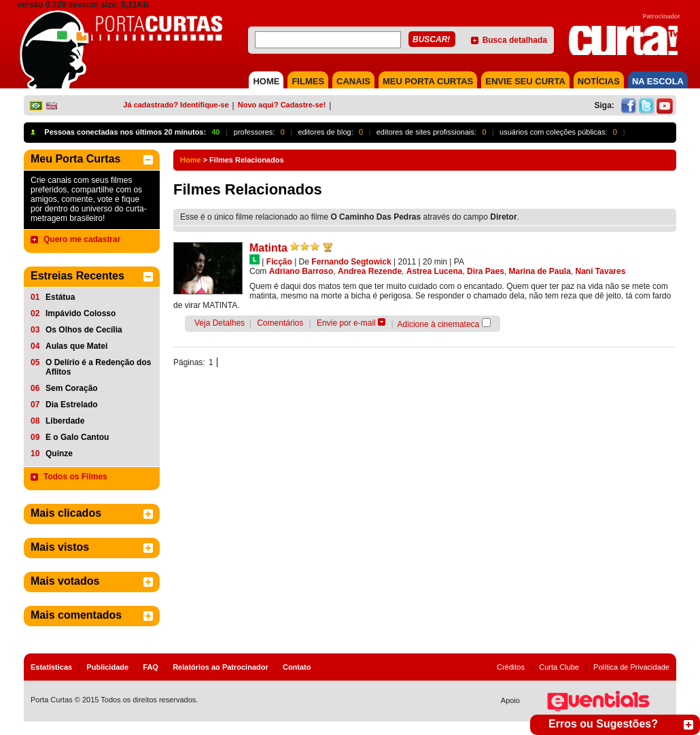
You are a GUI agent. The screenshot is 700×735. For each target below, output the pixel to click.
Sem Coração (72, 388)
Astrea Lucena (435, 271)
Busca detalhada (515, 40)
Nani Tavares (601, 271)
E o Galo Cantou (77, 437)
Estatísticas (51, 667)
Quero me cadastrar (82, 239)
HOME (266, 81)
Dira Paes (486, 271)
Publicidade (107, 667)
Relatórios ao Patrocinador (221, 667)
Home (191, 160)
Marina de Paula (539, 271)
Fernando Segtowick (351, 262)
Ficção (279, 262)
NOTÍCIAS (599, 81)
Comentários (280, 323)
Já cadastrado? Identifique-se (176, 105)
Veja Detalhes (220, 323)
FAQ (151, 667)
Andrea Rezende (370, 271)
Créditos (511, 667)
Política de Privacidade (631, 667)
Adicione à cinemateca (439, 324)
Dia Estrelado (72, 405)
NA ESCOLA (658, 81)
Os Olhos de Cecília (84, 330)
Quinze (59, 454)
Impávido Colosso (81, 313)
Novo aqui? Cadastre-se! (282, 105)
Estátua (60, 297)
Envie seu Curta (525, 81)
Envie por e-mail (346, 323)
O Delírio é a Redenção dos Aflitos (98, 367)
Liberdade (65, 421)
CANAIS (353, 81)
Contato (297, 667)
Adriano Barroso (301, 271)
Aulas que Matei (76, 346)
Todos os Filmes (75, 477)
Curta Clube (559, 667)
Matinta (268, 248)
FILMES (308, 81)
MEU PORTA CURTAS (428, 81)
